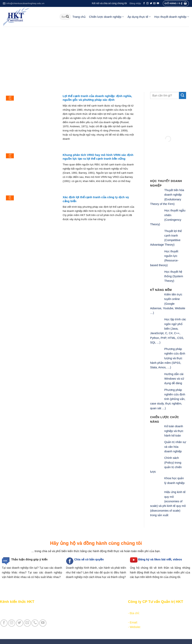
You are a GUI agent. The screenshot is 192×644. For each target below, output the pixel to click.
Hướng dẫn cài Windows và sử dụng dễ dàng (174, 379)
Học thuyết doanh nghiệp (172, 17)
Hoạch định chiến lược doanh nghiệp (88, 613)
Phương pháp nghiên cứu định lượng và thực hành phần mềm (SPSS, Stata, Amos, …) (168, 358)
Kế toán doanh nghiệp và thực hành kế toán (174, 431)
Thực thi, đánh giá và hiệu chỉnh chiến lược (92, 618)
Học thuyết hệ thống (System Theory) (174, 276)
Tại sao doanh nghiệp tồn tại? (20, 568)
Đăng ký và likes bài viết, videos (160, 559)
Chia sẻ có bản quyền (89, 559)
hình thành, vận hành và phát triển (105, 568)
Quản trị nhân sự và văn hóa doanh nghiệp (175, 447)
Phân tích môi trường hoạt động (84, 609)
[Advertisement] (96, 56)
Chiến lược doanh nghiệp (107, 17)
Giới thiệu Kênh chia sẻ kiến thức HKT (24, 609)
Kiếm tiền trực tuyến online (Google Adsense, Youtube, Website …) (168, 304)
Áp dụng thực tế (139, 17)
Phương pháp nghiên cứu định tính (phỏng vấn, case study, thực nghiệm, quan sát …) (168, 399)
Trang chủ (79, 17)
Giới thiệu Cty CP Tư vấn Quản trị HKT (25, 613)
